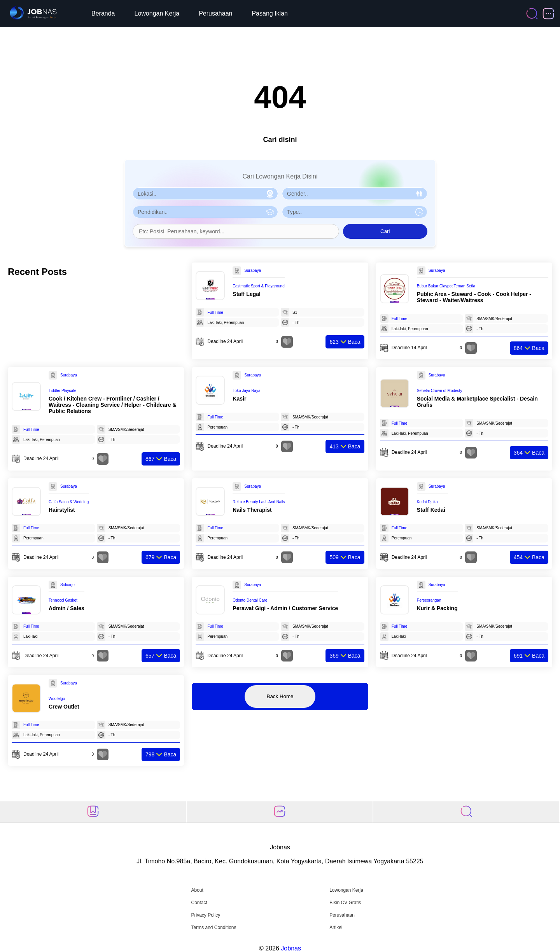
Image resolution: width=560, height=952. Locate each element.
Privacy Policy (206, 915)
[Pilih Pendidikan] (205, 212)
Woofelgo (57, 699)
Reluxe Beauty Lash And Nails (259, 502)
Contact (199, 903)
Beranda (103, 13)
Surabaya (253, 270)
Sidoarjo (67, 585)
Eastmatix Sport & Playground (258, 286)
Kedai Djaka (427, 502)
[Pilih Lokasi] (205, 194)
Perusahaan (215, 13)
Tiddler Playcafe (62, 391)
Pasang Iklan (270, 13)
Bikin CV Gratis (345, 903)
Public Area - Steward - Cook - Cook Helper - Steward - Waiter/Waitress (474, 297)
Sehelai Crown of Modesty (440, 391)
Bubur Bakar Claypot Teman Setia (446, 286)
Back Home (280, 696)
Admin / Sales (66, 608)
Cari (385, 231)
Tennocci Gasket (63, 600)
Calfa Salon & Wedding (69, 502)
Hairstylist (62, 510)
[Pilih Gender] (355, 194)
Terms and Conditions (213, 927)
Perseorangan (429, 600)
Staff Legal (247, 294)
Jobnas (291, 948)
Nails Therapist (252, 510)
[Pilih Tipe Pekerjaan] (355, 212)
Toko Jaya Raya (246, 391)
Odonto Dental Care (250, 600)
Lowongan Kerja (157, 13)
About (197, 890)
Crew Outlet (64, 707)
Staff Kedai (431, 510)
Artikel (336, 927)
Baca (345, 342)
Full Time (215, 312)
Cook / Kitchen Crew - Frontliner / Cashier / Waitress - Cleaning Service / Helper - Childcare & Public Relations (113, 405)
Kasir (239, 399)
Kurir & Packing (437, 608)
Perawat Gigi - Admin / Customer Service (285, 608)
